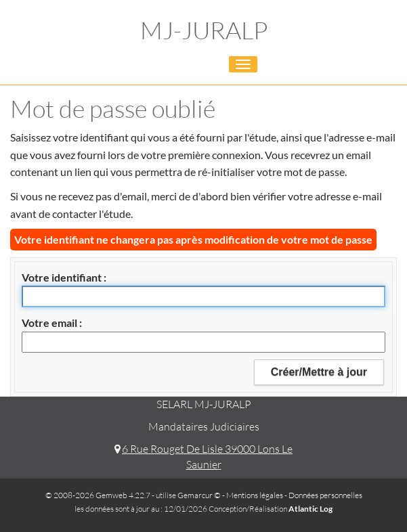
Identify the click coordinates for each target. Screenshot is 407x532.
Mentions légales (255, 495)
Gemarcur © (199, 495)
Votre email (50, 323)
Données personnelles (325, 495)
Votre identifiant (63, 277)
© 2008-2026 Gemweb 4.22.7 (98, 495)
